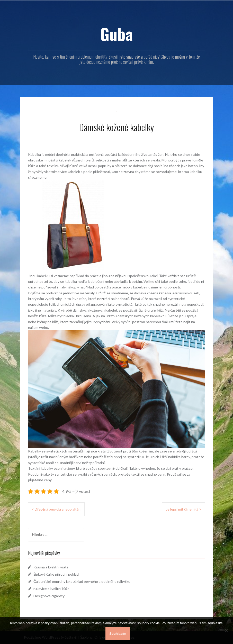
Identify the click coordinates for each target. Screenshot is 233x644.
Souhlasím (118, 634)
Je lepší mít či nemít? (182, 509)
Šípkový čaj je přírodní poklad (56, 574)
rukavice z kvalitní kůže (51, 589)
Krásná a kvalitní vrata (51, 567)
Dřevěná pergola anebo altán (58, 509)
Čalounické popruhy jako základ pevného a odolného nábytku (82, 581)
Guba (116, 34)
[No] (227, 630)
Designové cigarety (49, 596)
